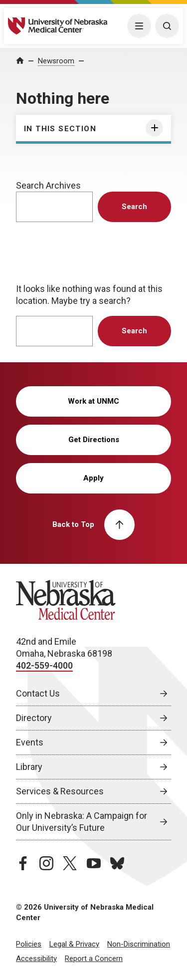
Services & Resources (60, 791)
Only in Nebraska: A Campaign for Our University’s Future (82, 822)
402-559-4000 (44, 665)
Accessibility (36, 959)
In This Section (60, 129)
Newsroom (56, 61)
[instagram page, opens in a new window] (46, 863)
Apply (93, 478)
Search (134, 207)
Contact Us (38, 693)
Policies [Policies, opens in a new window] (29, 944)
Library (29, 767)
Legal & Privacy (74, 944)
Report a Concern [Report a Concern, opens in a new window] (94, 959)
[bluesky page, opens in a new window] (117, 863)
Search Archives (48, 185)
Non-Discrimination (139, 944)
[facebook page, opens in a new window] (23, 863)
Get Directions (94, 440)
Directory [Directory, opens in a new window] (34, 718)
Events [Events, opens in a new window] (30, 742)
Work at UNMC (93, 401)
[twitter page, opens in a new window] (70, 863)
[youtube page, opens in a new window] (94, 863)
